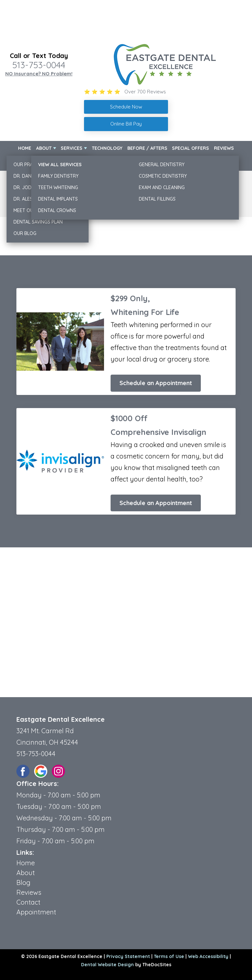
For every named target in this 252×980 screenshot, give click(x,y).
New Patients (34, 163)
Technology (107, 148)
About (44, 148)
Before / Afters (147, 148)
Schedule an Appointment (156, 383)
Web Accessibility (208, 956)
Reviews (224, 148)
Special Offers (190, 148)
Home (25, 148)
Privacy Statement (128, 956)
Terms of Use (169, 956)
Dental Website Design (107, 965)
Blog (23, 882)
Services (72, 148)
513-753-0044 (39, 65)
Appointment (36, 912)
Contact (224, 163)
